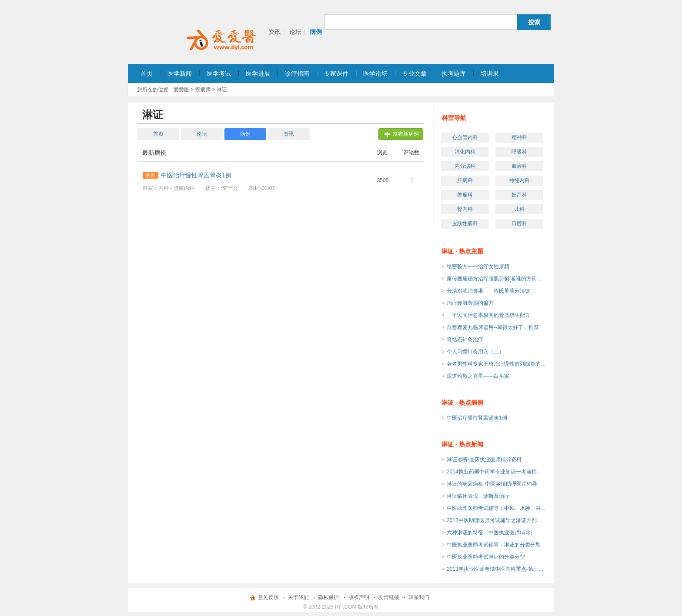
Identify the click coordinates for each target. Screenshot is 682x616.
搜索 (534, 22)
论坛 (295, 32)
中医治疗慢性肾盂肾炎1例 (477, 418)
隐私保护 (328, 597)
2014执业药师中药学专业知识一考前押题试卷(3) (497, 472)
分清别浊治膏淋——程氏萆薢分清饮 (488, 291)
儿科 (519, 209)
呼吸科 (519, 152)
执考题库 (454, 73)
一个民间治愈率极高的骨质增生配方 (488, 315)
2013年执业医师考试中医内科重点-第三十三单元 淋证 (497, 569)
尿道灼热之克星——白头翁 (478, 376)
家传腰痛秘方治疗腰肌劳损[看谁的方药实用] (497, 279)
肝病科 (465, 180)
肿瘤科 (465, 195)
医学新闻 (180, 73)
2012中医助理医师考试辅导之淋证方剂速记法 (497, 520)
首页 (147, 73)
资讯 (274, 32)
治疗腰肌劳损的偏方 (470, 303)
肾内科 (465, 209)
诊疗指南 (297, 73)
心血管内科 (465, 137)
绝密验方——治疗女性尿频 (478, 266)
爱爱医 (181, 90)
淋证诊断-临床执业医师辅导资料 (484, 460)
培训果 (490, 73)
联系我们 (419, 597)
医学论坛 (375, 73)
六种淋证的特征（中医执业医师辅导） (491, 533)
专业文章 (415, 73)
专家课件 (336, 73)
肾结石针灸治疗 (468, 340)
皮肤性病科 (465, 223)
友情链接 (389, 597)
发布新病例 (406, 134)
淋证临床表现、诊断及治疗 (478, 496)
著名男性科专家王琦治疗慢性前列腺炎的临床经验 (497, 364)
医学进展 (258, 73)
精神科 (519, 137)
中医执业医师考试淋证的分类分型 (486, 557)
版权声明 (359, 597)
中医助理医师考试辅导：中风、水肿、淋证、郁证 (497, 508)
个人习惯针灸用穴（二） (475, 352)
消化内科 (465, 152)
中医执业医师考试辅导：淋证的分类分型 (494, 545)
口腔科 (519, 223)
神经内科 (519, 180)
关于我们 (298, 597)
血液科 (519, 166)
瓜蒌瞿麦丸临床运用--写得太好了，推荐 (493, 327)
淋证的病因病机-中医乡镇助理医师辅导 (492, 484)
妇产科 (519, 195)
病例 (316, 32)
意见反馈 (268, 597)
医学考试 (219, 73)
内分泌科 (465, 166)
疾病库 (203, 90)
